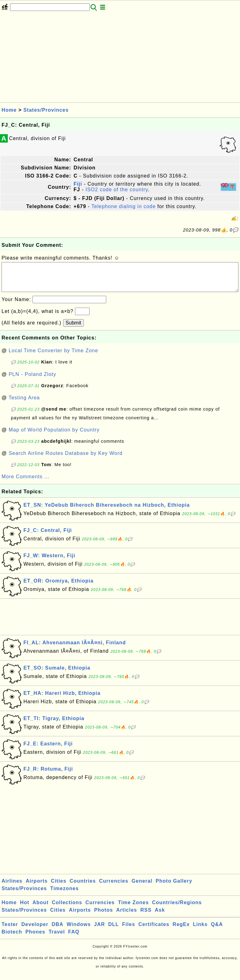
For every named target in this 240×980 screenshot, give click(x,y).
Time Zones (133, 909)
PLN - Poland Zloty (32, 380)
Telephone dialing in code (124, 206)
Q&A (217, 931)
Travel (57, 938)
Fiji (78, 184)
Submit (73, 329)
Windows (79, 931)
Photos (103, 916)
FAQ (74, 938)
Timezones (64, 895)
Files (129, 931)
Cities (59, 887)
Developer (35, 931)
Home (9, 110)
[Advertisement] (120, 59)
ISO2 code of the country (117, 190)
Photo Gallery (174, 887)
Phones (35, 938)
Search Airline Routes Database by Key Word (66, 459)
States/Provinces (46, 110)
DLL (113, 931)
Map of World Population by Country (54, 436)
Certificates (154, 931)
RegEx (181, 931)
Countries (83, 887)
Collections (67, 909)
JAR (100, 931)
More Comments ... (25, 483)
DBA (57, 931)
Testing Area (24, 404)
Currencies (114, 887)
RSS (146, 916)
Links (200, 931)
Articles (127, 916)
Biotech (12, 938)
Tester (10, 931)
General (142, 887)
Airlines (12, 887)
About (40, 909)
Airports (37, 887)
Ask (160, 916)
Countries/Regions (177, 909)
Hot (25, 909)
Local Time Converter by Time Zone (53, 357)
